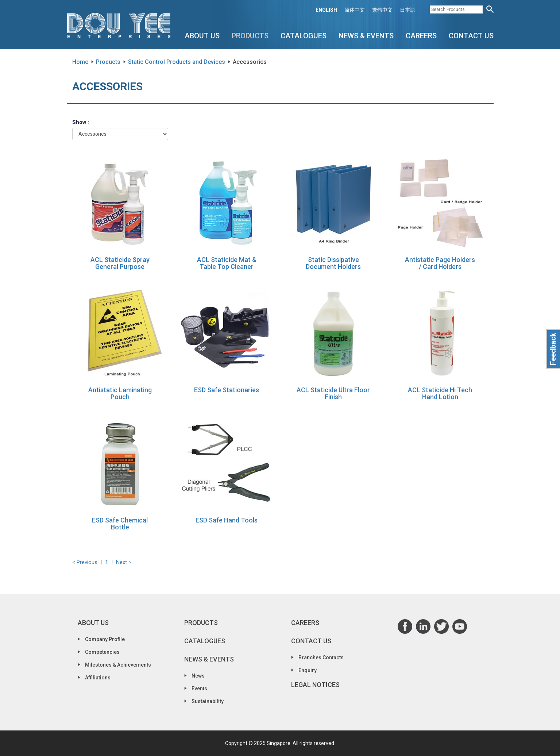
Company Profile (105, 639)
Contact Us (471, 36)
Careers (421, 36)
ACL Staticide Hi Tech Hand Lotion (440, 394)
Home (80, 62)
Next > (124, 562)
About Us (202, 36)
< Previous (85, 562)
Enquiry (308, 670)
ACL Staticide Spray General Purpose (120, 263)
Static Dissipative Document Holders (333, 263)
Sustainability (208, 701)
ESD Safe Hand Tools (227, 520)
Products (250, 36)
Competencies (102, 652)
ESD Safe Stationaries (227, 390)
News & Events (366, 36)
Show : (81, 122)
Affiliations (98, 678)
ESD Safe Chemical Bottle (120, 524)
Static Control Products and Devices (177, 62)
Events (199, 688)
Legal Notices (315, 685)
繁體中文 (382, 10)
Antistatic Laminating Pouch (120, 394)
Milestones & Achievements (118, 665)
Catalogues (304, 36)
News (198, 676)
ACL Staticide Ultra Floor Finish (333, 394)
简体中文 (355, 10)
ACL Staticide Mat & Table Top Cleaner (227, 263)
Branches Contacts (321, 657)
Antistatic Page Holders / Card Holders (440, 263)
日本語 (408, 10)
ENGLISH (326, 10)
